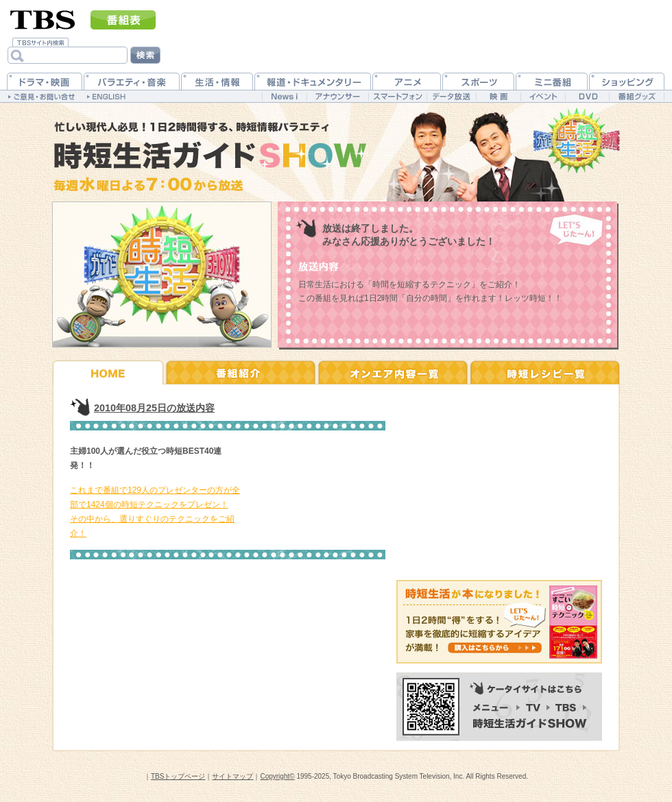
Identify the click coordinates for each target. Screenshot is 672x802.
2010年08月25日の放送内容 (154, 408)
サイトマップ (232, 776)
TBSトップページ (178, 776)
